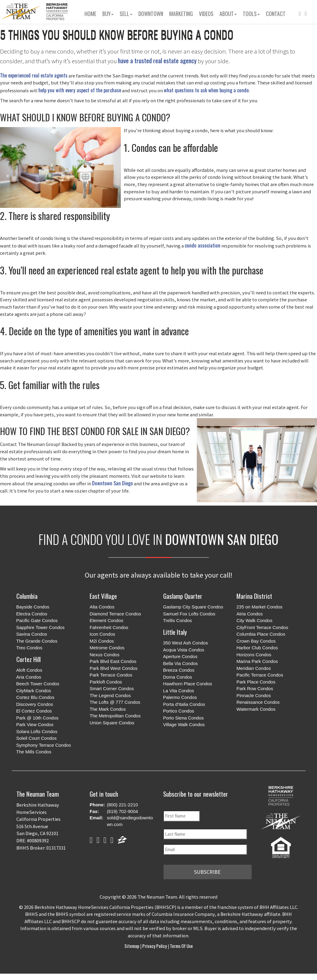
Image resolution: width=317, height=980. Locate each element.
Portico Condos (179, 711)
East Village (103, 596)
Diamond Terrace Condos (115, 614)
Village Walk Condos (184, 724)
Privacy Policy (155, 946)
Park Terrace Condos (111, 675)
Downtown (151, 14)
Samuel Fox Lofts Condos (189, 614)
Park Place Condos (256, 682)
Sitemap (132, 946)
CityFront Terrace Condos (262, 627)
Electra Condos (32, 614)
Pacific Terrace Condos (260, 675)
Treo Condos (29, 648)
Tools (251, 14)
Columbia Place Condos (261, 634)
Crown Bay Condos (256, 641)
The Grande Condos (37, 641)
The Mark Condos (108, 709)
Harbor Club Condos (257, 648)
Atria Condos (250, 614)
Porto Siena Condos (183, 718)
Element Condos (106, 620)
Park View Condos (35, 724)
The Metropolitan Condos (115, 716)
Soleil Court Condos (36, 738)
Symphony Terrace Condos (44, 745)
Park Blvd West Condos (114, 668)
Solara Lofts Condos (37, 731)
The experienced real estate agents (34, 75)
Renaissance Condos (258, 702)
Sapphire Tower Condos (41, 627)
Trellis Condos (178, 620)
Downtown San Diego (112, 483)
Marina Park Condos (257, 661)
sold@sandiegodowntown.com (130, 821)
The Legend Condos (110, 695)
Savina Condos (32, 634)
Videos (206, 14)
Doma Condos (178, 677)
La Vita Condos (179, 691)
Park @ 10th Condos (37, 718)
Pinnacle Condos (254, 695)
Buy (108, 14)
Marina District (254, 596)
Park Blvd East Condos (113, 661)
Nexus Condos (104, 655)
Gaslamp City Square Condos (193, 607)
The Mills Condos (34, 752)
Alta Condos (102, 607)
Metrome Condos (107, 648)
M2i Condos (102, 641)
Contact (276, 14)
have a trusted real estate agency (157, 60)
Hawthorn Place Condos (188, 684)
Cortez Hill (28, 659)
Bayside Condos (33, 607)
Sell (126, 14)
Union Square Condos (112, 723)
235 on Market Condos (259, 607)
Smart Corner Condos (112, 688)
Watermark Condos (256, 709)
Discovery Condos (35, 704)
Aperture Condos (180, 656)
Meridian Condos (254, 668)
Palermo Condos (180, 697)
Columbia (27, 596)
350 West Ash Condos (186, 643)
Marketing (181, 14)
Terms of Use (181, 946)
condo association (203, 245)
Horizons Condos (254, 655)
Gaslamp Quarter (183, 596)
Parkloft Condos (106, 682)
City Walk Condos (254, 620)
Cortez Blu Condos (35, 697)
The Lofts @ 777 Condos (115, 702)
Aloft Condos (29, 670)
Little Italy (175, 632)
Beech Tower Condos (38, 684)
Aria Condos (29, 677)
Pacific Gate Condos (37, 620)
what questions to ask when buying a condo (206, 90)
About (228, 14)
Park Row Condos (255, 688)
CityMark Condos (34, 691)
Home (90, 14)
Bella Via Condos (181, 663)
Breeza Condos (179, 670)
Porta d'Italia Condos (184, 704)
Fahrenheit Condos (109, 627)
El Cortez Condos (34, 711)
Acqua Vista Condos (184, 650)
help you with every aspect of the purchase (80, 90)
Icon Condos (102, 634)
